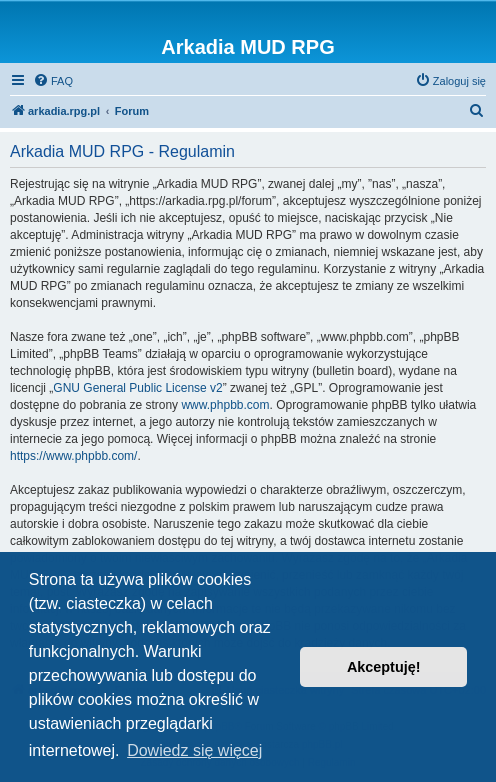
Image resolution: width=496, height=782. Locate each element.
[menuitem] (53, 81)
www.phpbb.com (225, 405)
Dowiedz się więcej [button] (194, 750)
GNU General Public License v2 (137, 388)
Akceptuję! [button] (384, 667)
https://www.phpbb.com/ (73, 456)
